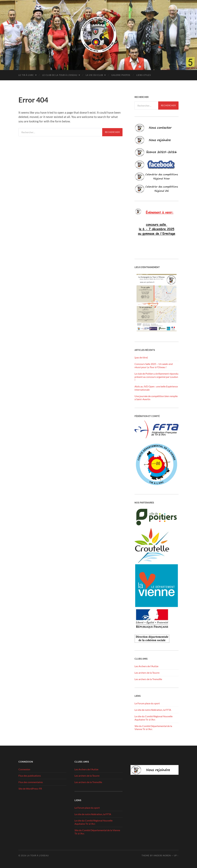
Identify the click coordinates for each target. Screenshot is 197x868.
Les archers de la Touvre (147, 673)
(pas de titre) (141, 357)
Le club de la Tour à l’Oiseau (60, 75)
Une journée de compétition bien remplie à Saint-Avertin (156, 398)
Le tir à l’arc (26, 75)
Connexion (24, 769)
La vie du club (94, 75)
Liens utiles (144, 75)
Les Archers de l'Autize (146, 666)
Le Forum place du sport (147, 703)
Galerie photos (121, 75)
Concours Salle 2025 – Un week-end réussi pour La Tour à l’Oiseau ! (154, 365)
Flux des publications (30, 776)
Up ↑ (176, 856)
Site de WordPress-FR (30, 789)
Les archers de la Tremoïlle (148, 679)
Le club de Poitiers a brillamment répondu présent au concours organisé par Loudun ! (156, 377)
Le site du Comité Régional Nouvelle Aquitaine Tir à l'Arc (154, 718)
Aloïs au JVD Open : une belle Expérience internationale (156, 388)
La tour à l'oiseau (38, 856)
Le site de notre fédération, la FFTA (153, 710)
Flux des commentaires (31, 782)
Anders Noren (162, 856)
